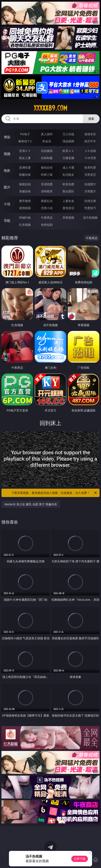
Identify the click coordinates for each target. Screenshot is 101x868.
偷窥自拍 (25, 184)
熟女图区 (68, 191)
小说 (7, 204)
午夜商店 (47, 218)
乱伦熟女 (68, 175)
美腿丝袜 (25, 191)
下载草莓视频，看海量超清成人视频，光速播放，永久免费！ (54, 493)
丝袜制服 (47, 158)
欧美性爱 (90, 167)
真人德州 (47, 134)
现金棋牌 (68, 141)
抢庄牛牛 (90, 141)
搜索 (91, 119)
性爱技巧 (90, 208)
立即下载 (80, 859)
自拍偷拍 (47, 151)
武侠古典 (90, 201)
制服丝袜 (25, 175)
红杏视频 (25, 225)
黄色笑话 (68, 208)
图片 (7, 187)
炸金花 (47, 141)
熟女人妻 (25, 158)
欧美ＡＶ (68, 151)
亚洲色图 (47, 184)
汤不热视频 (90, 218)
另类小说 (47, 208)
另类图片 (90, 191)
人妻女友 (68, 201)
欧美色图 (68, 184)
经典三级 (47, 175)
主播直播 (68, 158)
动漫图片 (90, 184)
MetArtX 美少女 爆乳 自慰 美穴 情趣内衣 (31, 504)
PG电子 (25, 134)
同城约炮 (25, 218)
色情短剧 (47, 225)
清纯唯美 (47, 191)
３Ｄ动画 (90, 151)
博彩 (7, 137)
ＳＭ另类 (90, 158)
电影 (7, 170)
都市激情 (25, 201)
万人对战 (68, 134)
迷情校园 (25, 208)
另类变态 (90, 175)
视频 (7, 154)
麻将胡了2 (25, 141)
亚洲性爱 (25, 167)
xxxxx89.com (50, 108)
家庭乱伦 (47, 201)
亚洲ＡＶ (25, 151)
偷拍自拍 (47, 167)
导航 (7, 221)
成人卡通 (68, 167)
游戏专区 (90, 134)
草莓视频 (68, 218)
